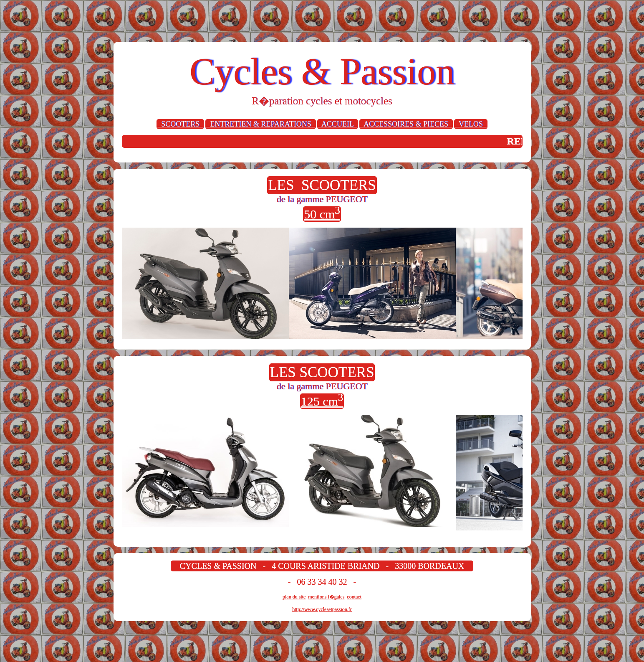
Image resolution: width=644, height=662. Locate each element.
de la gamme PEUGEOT (322, 199)
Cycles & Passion (322, 72)
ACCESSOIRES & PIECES (406, 124)
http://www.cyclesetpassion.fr (322, 609)
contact (354, 597)
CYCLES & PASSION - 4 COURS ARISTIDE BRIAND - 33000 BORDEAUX (322, 566)
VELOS (471, 124)
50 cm (322, 214)
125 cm (322, 401)
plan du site (294, 597)
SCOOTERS (180, 124)
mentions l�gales (326, 597)
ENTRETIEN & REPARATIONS (260, 124)
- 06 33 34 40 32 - (322, 582)
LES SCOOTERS (322, 185)
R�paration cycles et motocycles (322, 101)
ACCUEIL (338, 124)
